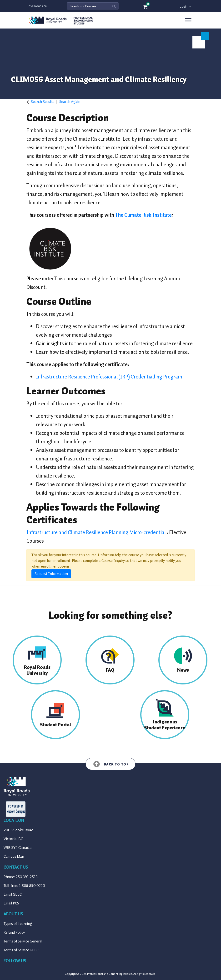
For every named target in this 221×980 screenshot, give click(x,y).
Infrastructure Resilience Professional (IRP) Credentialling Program (109, 377)
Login (184, 7)
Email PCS (11, 903)
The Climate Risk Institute (143, 215)
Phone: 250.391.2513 (21, 877)
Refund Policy (14, 932)
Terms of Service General (23, 941)
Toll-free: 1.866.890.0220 (24, 886)
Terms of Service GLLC (21, 950)
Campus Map (14, 856)
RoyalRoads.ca (37, 6)
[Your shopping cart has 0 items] (146, 7)
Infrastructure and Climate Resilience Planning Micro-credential (97, 532)
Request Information (51, 574)
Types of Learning (18, 924)
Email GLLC (13, 894)
